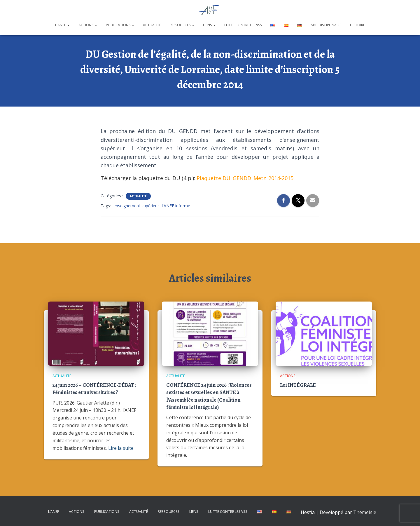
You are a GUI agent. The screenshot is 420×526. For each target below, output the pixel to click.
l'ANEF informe (176, 206)
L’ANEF (62, 25)
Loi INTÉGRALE (298, 385)
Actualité (152, 25)
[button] (68, 25)
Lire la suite (121, 448)
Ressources (182, 25)
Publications (120, 25)
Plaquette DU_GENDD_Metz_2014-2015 (245, 178)
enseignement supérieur (136, 206)
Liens (209, 25)
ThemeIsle (365, 512)
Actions (88, 25)
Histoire (357, 25)
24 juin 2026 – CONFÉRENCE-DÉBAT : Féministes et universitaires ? (94, 389)
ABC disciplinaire (326, 25)
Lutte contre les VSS (243, 25)
